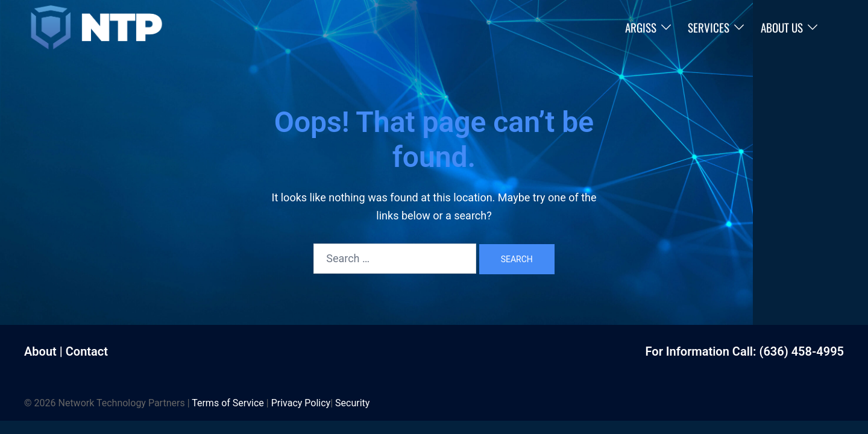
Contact (87, 351)
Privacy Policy (301, 403)
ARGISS (641, 27)
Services (709, 27)
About (40, 351)
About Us (782, 27)
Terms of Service (228, 403)
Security (352, 403)
